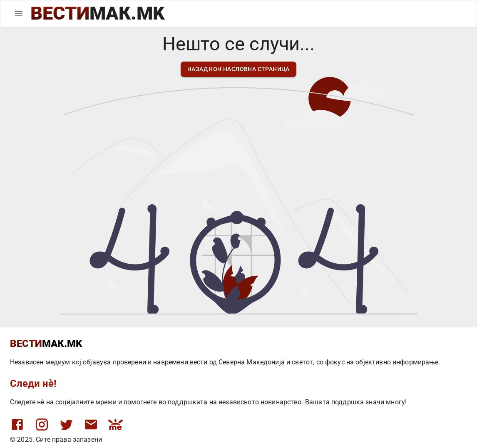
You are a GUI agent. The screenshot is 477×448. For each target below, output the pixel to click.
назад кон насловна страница (238, 69)
